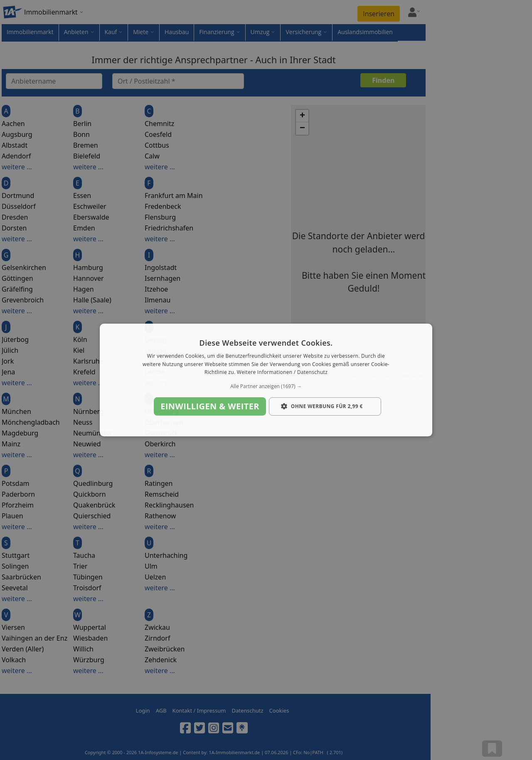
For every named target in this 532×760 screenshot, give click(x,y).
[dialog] (266, 380)
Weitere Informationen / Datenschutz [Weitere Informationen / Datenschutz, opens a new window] (282, 373)
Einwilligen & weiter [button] (210, 406)
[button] (266, 386)
